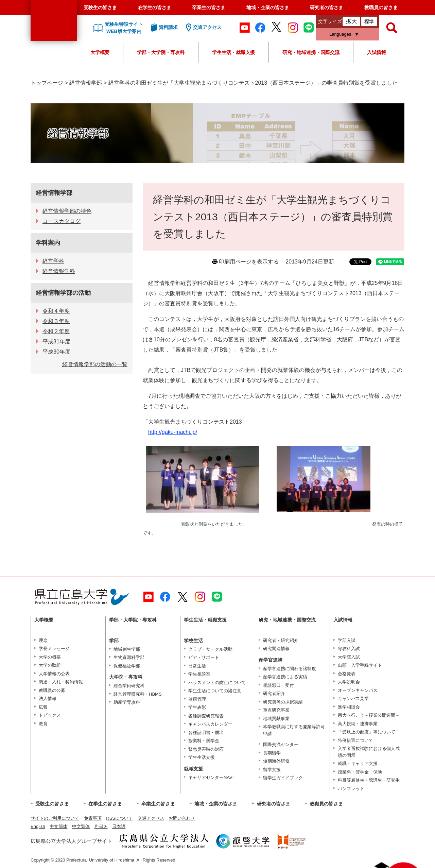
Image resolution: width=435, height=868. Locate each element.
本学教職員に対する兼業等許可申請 (294, 730)
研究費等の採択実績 (283, 702)
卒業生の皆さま (209, 7)
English (38, 826)
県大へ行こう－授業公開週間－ (369, 715)
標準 (369, 21)
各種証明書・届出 (206, 733)
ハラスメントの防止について (217, 683)
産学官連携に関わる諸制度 (290, 669)
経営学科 (53, 261)
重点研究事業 (276, 710)
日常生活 (197, 666)
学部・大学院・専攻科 (161, 52)
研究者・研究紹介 (281, 640)
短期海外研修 (276, 761)
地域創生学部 (127, 649)
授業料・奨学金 (204, 741)
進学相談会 (349, 707)
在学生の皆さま (155, 7)
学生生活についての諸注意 (215, 691)
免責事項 (93, 818)
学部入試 (347, 640)
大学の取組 (50, 665)
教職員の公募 (52, 690)
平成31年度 (56, 342)
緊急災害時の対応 (206, 749)
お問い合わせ (182, 818)
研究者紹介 (274, 693)
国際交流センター (281, 744)
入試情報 (377, 52)
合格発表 (347, 674)
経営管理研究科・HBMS (138, 694)
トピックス (50, 715)
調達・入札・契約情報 (61, 682)
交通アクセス (151, 818)
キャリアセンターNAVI (211, 777)
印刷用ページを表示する (249, 262)
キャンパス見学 (353, 699)
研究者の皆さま (327, 7)
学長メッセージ (54, 649)
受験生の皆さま (100, 7)
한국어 (101, 826)
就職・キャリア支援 (358, 763)
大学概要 (100, 52)
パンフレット (351, 789)
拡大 (351, 21)
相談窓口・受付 (279, 685)
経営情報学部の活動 (63, 293)
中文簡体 (58, 826)
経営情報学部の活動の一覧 (95, 364)
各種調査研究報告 (206, 716)
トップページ (47, 83)
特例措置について (355, 740)
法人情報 (48, 699)
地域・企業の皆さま (268, 7)
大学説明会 (349, 682)
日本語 (119, 826)
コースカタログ (62, 221)
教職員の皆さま (381, 7)
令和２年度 (56, 331)
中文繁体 (81, 826)
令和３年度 (56, 321)
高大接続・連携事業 (358, 724)
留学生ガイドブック (283, 778)
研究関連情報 (276, 649)
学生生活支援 (202, 757)
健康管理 (197, 699)
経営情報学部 (86, 83)
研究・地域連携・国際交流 (311, 52)
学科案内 (48, 243)
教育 (43, 724)
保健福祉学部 (127, 666)
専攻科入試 (349, 649)
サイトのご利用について (55, 818)
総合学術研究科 (129, 686)
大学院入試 (349, 657)
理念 (43, 640)
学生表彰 (197, 707)
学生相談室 (199, 674)
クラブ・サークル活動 (210, 649)
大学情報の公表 (54, 674)
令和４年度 (56, 311)
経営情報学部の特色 (67, 211)
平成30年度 (56, 352)
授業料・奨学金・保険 (360, 772)
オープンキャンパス (358, 690)
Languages (340, 34)
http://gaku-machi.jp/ (173, 432)
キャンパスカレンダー (210, 724)
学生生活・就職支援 (233, 52)
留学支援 (272, 770)
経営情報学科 (59, 271)
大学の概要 (50, 657)
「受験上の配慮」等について (367, 732)
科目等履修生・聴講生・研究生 (369, 780)
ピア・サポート (204, 657)
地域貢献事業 (276, 719)
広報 (43, 707)
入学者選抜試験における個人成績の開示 (369, 752)
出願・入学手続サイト (360, 665)
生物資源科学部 (129, 657)
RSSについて (119, 818)
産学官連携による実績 (285, 677)
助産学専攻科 (127, 702)
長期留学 (272, 753)
